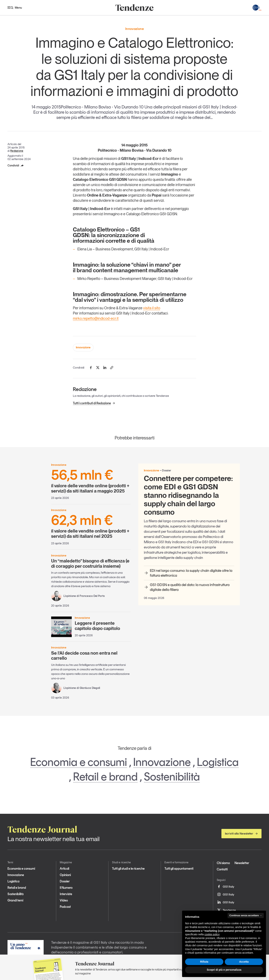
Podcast (65, 907)
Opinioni (65, 875)
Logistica (218, 762)
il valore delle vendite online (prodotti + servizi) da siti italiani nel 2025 (91, 526)
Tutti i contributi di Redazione (94, 403)
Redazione (17, 151)
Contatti (222, 869)
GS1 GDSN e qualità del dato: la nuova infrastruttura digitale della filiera (187, 587)
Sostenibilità (172, 777)
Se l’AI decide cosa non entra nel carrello (84, 656)
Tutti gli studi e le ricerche (128, 869)
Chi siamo (223, 863)
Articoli (64, 869)
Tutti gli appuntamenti (179, 869)
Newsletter (242, 863)
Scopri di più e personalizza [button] (224, 970)
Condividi (16, 165)
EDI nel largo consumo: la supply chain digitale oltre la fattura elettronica (188, 573)
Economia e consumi (79, 762)
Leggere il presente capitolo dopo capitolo (97, 626)
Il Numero (66, 888)
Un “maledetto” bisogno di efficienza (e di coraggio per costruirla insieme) (90, 563)
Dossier (65, 881)
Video (64, 900)
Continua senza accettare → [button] (246, 915)
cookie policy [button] (212, 934)
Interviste (66, 894)
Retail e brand (105, 777)
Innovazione (83, 347)
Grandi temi (15, 900)
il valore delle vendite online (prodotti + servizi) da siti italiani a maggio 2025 (91, 481)
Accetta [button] (244, 962)
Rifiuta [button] (204, 962)
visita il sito (152, 308)
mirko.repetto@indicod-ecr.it (96, 318)
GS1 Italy (226, 887)
